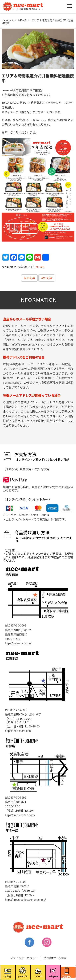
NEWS (40, 267)
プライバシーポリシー (24, 958)
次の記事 (47, 278)
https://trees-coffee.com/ (20, 815)
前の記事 (29, 278)
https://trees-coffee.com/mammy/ (25, 900)
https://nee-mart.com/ (18, 643)
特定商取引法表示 (55, 958)
